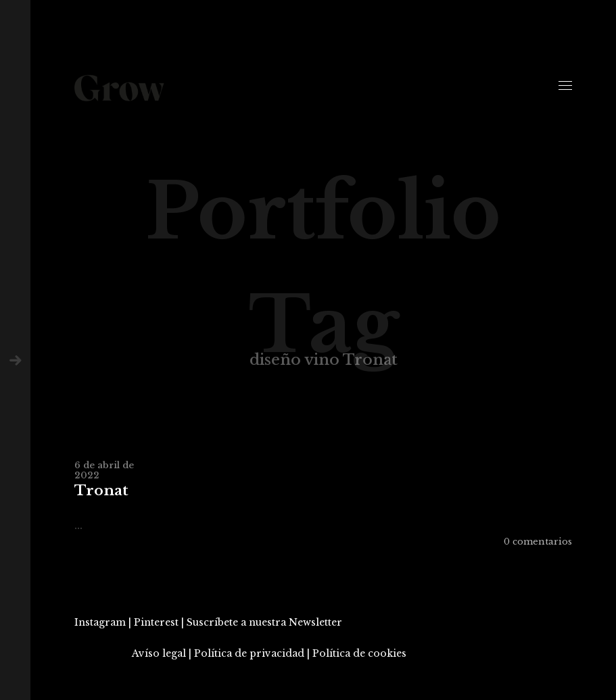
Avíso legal (159, 653)
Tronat (101, 491)
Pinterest (156, 622)
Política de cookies (359, 653)
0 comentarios (538, 542)
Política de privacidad (249, 653)
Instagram (100, 622)
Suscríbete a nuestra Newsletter (264, 622)
